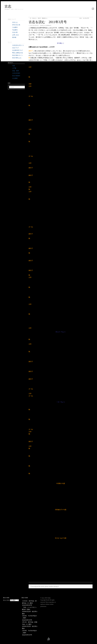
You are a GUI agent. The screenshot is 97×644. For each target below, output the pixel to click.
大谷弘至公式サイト (18, 45)
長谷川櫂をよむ (17, 58)
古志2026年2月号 (27, 635)
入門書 (14, 68)
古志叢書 (15, 78)
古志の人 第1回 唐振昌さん (40, 18)
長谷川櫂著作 (16, 76)
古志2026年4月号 (27, 605)
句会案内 (15, 30)
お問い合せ (16, 35)
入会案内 (15, 27)
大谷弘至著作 (16, 73)
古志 (8, 6)
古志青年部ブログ (18, 50)
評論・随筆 (16, 71)
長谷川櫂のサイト (18, 55)
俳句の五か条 (16, 25)
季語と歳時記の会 (18, 53)
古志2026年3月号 (27, 620)
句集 (14, 66)
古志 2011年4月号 (84, 18)
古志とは (15, 22)
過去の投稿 (6, 600)
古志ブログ (16, 48)
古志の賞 (15, 32)
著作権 (14, 37)
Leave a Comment (46, 25)
